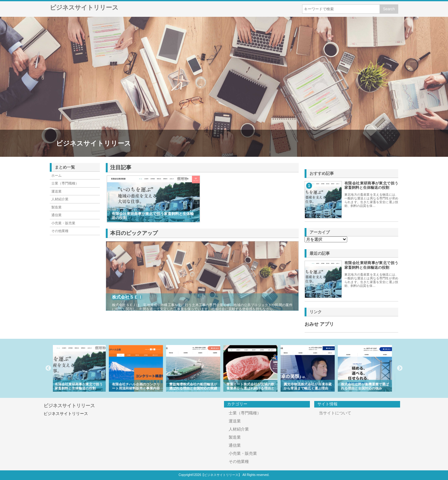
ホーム (56, 175)
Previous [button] (48, 368)
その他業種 (60, 231)
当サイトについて (335, 413)
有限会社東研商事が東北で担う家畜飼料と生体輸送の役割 (371, 185)
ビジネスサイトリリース (84, 7)
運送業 (56, 191)
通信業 (56, 215)
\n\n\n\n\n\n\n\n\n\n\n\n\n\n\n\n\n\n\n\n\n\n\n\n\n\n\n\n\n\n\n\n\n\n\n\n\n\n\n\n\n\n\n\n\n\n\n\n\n (326, 239)
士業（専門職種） (65, 183)
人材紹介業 (60, 199)
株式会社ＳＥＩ (127, 297)
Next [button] (400, 368)
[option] (82, 368)
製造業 (56, 207)
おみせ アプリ (319, 324)
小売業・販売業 (63, 223)
